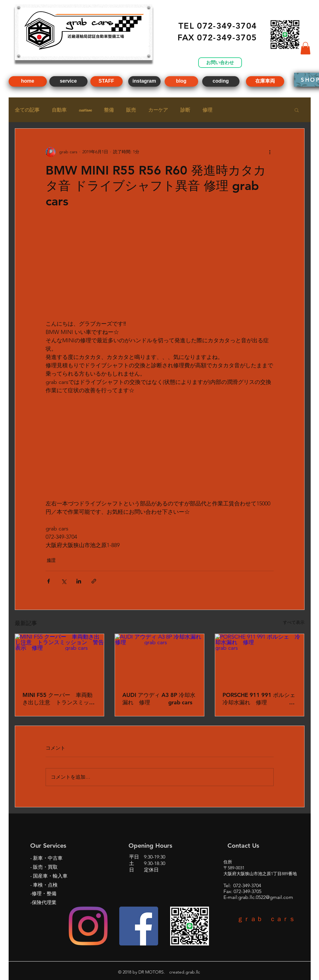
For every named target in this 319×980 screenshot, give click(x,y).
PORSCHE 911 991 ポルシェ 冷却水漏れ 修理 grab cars (260, 699)
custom (85, 110)
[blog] (181, 81)
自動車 (59, 110)
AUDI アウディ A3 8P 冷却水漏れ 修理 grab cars (159, 699)
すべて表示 (294, 622)
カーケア (158, 110)
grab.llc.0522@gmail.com (266, 897)
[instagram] (144, 81)
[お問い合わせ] (220, 63)
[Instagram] (88, 926)
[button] (305, 48)
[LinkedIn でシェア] (79, 581)
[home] (28, 81)
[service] (68, 81)
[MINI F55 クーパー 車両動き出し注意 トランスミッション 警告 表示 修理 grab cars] (60, 659)
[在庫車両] (265, 81)
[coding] (221, 81)
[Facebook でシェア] (49, 581)
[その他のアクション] (270, 152)
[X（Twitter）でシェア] (64, 581)
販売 (131, 110)
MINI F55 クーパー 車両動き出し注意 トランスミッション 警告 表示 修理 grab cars (60, 699)
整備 (109, 110)
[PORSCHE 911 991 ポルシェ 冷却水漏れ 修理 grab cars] (260, 659)
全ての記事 (27, 110)
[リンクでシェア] (94, 581)
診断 (185, 110)
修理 (207, 110)
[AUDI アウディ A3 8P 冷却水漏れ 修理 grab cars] (159, 659)
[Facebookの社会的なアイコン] (139, 926)
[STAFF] (106, 81)
